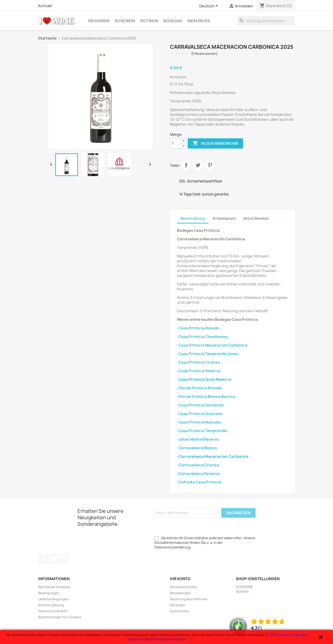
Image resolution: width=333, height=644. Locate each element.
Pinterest (210, 165)
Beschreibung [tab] (193, 218)
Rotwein (149, 21)
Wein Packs (199, 21)
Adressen (178, 605)
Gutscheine (179, 611)
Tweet (198, 165)
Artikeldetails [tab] (224, 218)
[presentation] (190, 527)
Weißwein (99, 21)
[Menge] (176, 143)
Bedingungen (49, 593)
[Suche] (266, 21)
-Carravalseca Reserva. (199, 474)
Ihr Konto (180, 579)
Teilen (186, 165)
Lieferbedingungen (53, 599)
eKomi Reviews (256, 218)
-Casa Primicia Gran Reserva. (205, 379)
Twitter (53, 559)
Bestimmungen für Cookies (60, 617)
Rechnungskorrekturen (189, 599)
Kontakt (45, 6)
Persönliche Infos (184, 587)
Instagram (64, 559)
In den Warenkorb (215, 143)
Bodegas (173, 21)
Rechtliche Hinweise (54, 587)
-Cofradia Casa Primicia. (200, 482)
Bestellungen (181, 593)
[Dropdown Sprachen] (209, 6)
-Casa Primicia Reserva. (199, 371)
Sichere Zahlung (51, 605)
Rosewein (125, 21)
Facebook (43, 559)
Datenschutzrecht (53, 611)
